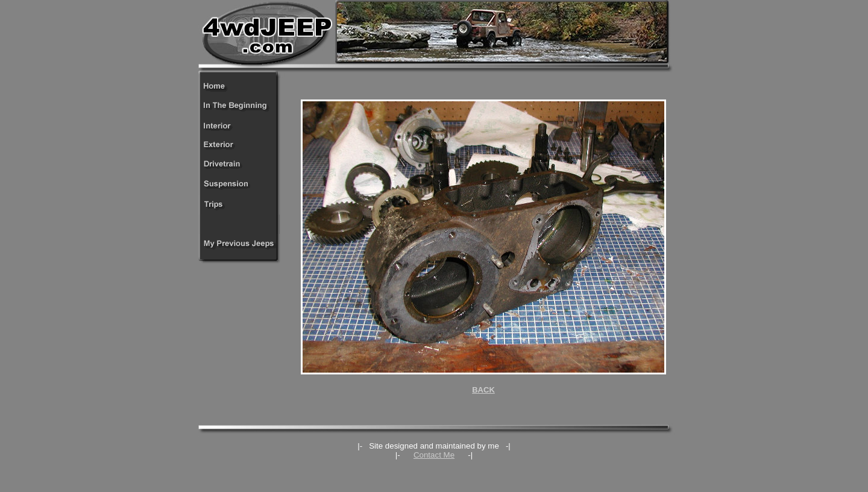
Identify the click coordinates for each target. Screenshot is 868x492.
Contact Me (434, 455)
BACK (483, 390)
